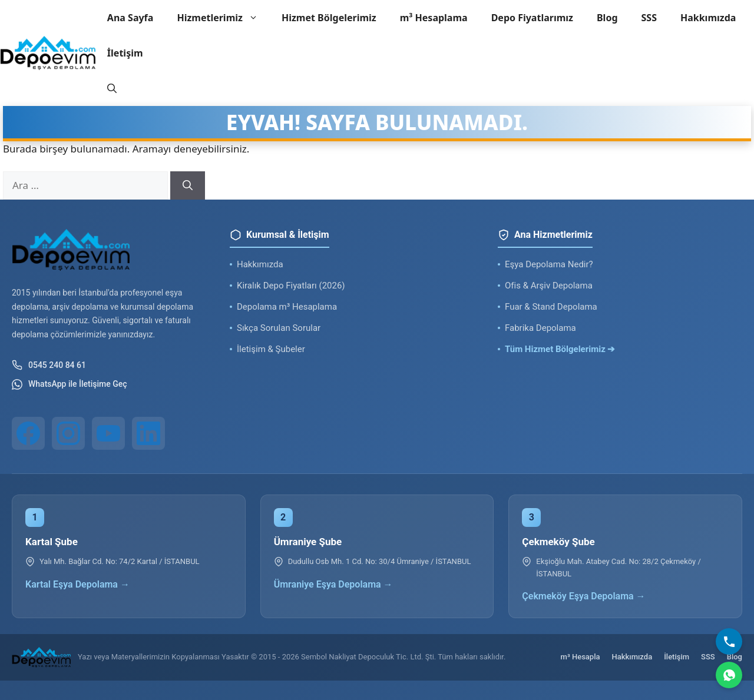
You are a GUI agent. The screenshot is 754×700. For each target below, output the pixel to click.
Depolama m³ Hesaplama (287, 307)
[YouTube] (108, 433)
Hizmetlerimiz (223, 18)
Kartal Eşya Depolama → (77, 584)
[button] (112, 88)
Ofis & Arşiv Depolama (549, 286)
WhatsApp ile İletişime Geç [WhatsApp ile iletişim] (70, 384)
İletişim (125, 53)
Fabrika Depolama (540, 328)
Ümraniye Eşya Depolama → (333, 584)
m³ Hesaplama (434, 18)
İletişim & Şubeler (271, 349)
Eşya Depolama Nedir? (549, 264)
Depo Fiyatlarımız (532, 18)
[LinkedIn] (148, 433)
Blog (607, 18)
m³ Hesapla (581, 657)
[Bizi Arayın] (729, 641)
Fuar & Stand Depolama (551, 307)
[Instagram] (68, 433)
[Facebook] (28, 433)
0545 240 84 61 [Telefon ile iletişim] (49, 365)
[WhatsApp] (729, 675)
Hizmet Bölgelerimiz (329, 18)
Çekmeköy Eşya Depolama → (583, 596)
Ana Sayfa (130, 18)
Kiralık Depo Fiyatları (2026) (291, 286)
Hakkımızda (708, 18)
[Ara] (188, 185)
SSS (649, 18)
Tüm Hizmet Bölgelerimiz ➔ (560, 349)
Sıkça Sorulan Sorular (279, 328)
